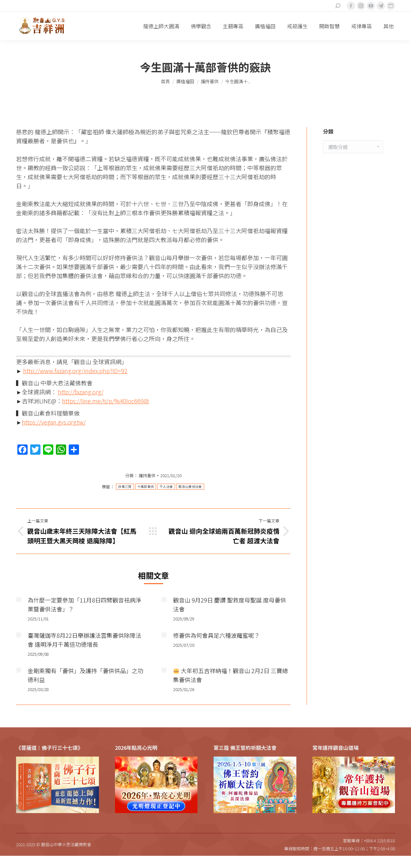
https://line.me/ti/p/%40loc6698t (105, 401)
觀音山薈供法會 (190, 487)
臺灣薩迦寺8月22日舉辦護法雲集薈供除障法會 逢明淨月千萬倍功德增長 (84, 640)
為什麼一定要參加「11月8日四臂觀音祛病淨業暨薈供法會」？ (84, 604)
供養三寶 (125, 487)
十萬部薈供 (146, 487)
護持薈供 (147, 475)
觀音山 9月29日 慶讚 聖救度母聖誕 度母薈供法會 (230, 604)
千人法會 (166, 487)
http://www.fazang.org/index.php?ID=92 (75, 371)
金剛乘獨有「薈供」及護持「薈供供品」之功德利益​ (85, 675)
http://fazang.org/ (81, 392)
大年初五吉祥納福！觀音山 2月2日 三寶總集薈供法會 (231, 675)
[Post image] (19, 600)
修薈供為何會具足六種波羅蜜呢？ (216, 635)
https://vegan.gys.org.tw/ (54, 422)
